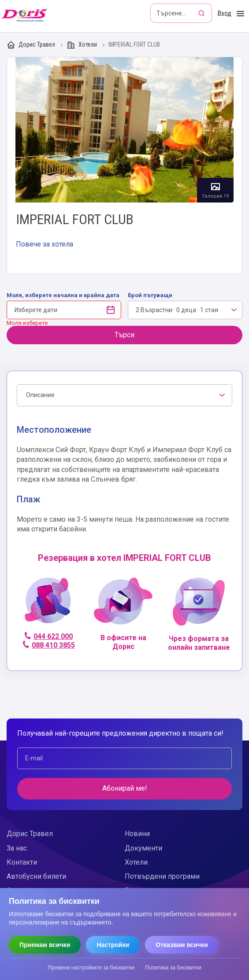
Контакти (22, 862)
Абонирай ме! (125, 788)
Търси (124, 335)
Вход (224, 13)
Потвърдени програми (162, 876)
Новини (137, 834)
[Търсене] (202, 13)
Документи (143, 848)
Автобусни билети (36, 876)
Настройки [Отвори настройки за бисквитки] (113, 945)
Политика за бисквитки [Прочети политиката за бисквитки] (173, 968)
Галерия (124, 130)
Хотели (82, 45)
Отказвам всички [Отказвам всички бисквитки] (182, 945)
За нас (17, 848)
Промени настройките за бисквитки (91, 968)
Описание (40, 395)
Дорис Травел (32, 45)
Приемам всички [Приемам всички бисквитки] (45, 945)
